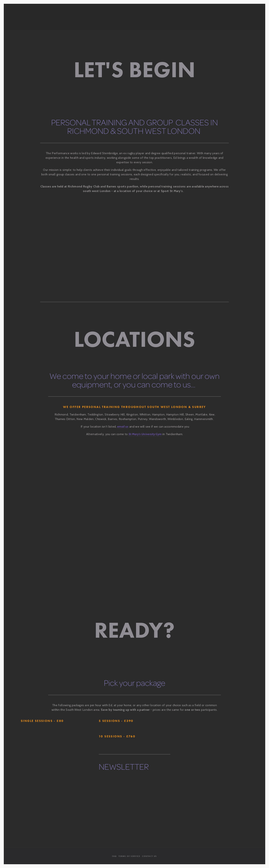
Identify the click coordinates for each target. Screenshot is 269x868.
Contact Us (150, 856)
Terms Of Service (129, 856)
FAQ (114, 856)
